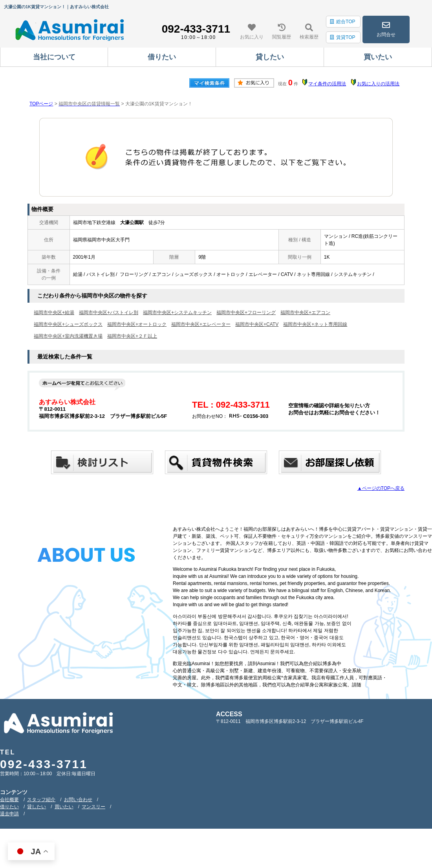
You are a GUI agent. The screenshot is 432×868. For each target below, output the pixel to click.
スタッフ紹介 (41, 800)
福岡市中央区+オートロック (137, 324)
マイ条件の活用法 (327, 84)
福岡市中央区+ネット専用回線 (315, 324)
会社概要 (9, 800)
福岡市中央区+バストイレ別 (109, 313)
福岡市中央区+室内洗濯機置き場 (68, 336)
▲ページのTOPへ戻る (381, 488)
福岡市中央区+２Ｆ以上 (132, 336)
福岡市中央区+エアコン (305, 313)
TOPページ (41, 104)
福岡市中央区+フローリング (246, 313)
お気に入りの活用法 (378, 84)
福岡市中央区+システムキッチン (177, 313)
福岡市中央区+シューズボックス (68, 324)
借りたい (9, 807)
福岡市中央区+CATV (257, 324)
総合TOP (342, 22)
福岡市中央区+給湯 (54, 313)
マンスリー (93, 807)
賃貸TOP (342, 37)
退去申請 (9, 814)
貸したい (37, 807)
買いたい (64, 807)
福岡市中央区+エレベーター (201, 324)
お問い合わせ (78, 800)
